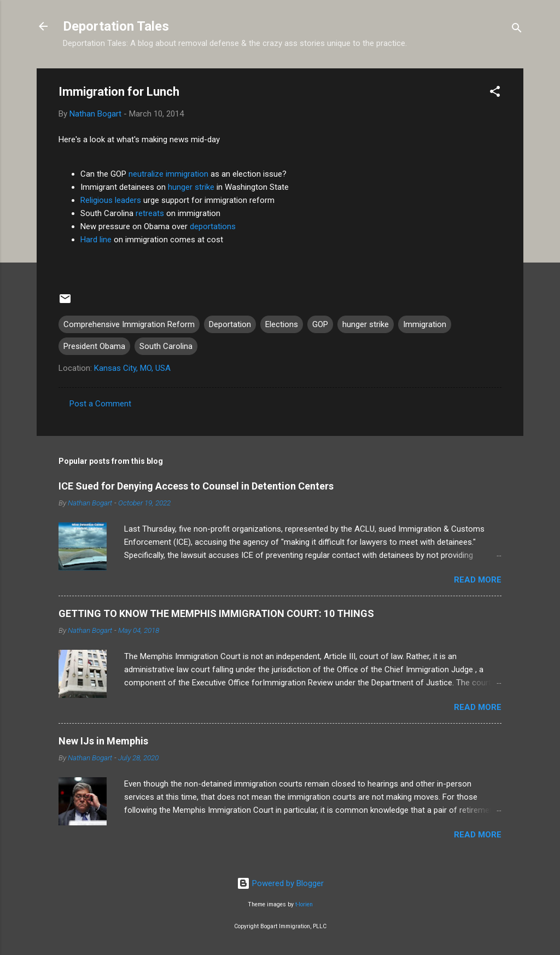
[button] (495, 93)
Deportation (230, 324)
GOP (320, 324)
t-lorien (304, 904)
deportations (213, 226)
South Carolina (166, 346)
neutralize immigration (168, 174)
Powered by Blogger (280, 883)
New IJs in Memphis (103, 741)
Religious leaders (111, 200)
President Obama (94, 346)
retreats (150, 213)
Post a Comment (100, 404)
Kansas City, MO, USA (132, 368)
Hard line (96, 240)
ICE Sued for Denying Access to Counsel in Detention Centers (196, 486)
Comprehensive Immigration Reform (129, 324)
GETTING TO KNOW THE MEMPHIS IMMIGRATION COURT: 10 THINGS (216, 613)
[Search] (517, 30)
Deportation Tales (116, 26)
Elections (282, 324)
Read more (478, 580)
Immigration (425, 324)
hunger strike (191, 187)
